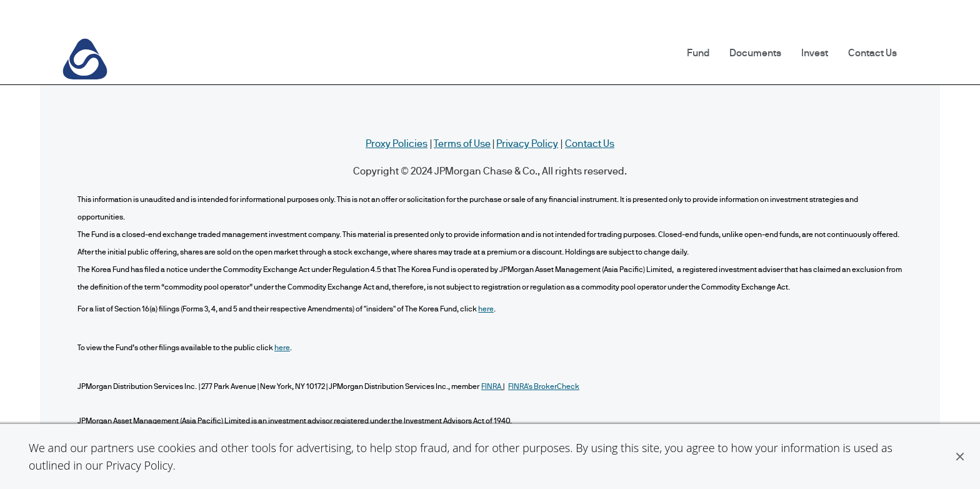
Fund (698, 53)
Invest (815, 53)
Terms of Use (462, 144)
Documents (755, 53)
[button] (960, 456)
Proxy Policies (397, 144)
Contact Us (872, 53)
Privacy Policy (139, 465)
